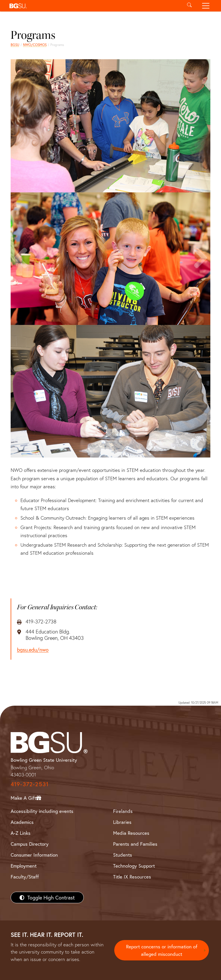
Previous (22, 270)
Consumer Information (34, 855)
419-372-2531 (30, 784)
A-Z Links (21, 833)
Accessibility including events (42, 811)
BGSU (15, 45)
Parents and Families (135, 844)
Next (199, 270)
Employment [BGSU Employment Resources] (24, 866)
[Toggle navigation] (206, 6)
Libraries (122, 822)
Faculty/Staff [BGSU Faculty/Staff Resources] (25, 877)
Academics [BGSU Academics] (22, 822)
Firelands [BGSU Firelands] (123, 811)
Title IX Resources (132, 877)
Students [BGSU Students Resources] (123, 855)
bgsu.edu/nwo (33, 650)
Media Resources (131, 833)
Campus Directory (30, 844)
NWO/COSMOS (35, 45)
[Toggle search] (189, 6)
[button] (94, 6)
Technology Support (134, 866)
